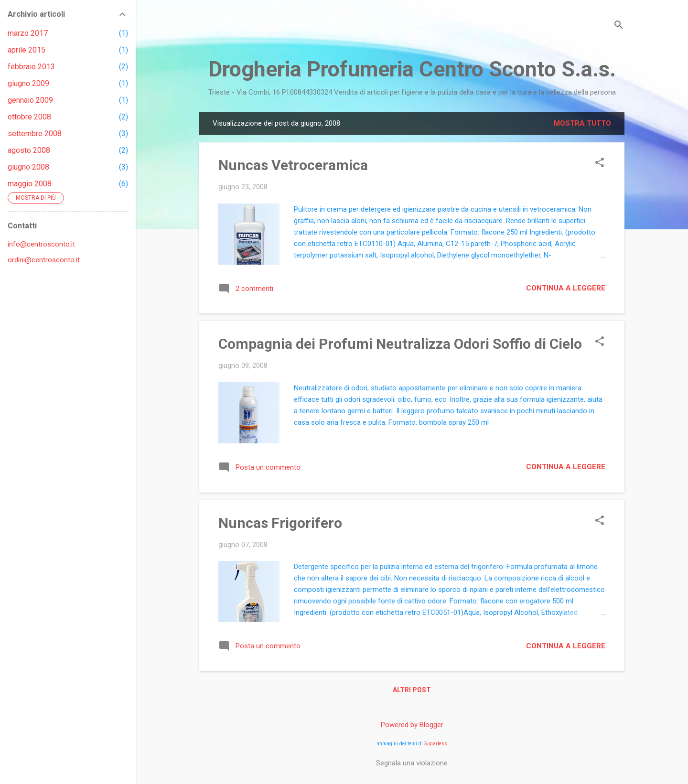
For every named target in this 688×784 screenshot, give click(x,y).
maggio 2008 (30, 184)
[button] (600, 163)
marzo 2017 (28, 33)
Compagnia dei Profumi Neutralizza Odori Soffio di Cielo (400, 344)
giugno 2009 (28, 83)
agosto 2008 (29, 150)
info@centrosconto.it (41, 244)
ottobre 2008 (29, 117)
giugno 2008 (28, 167)
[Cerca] (619, 26)
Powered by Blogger (412, 725)
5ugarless (436, 744)
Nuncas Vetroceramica (293, 165)
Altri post (412, 690)
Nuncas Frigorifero (280, 523)
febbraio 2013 (31, 67)
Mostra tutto (582, 123)
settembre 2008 (35, 134)
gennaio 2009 (30, 100)
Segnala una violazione (412, 763)
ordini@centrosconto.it (44, 260)
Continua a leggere (566, 288)
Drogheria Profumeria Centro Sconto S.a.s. (412, 69)
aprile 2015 (27, 50)
